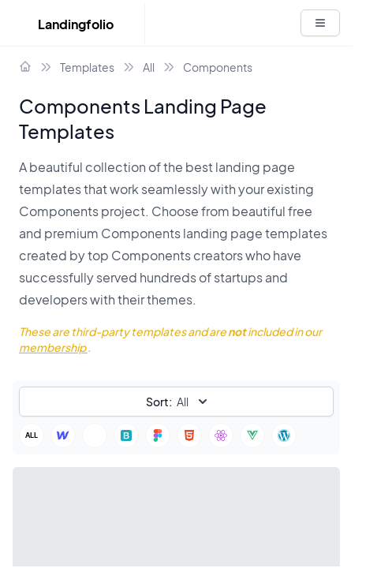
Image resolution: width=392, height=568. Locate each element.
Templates (87, 67)
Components (218, 67)
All (149, 67)
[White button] (320, 23)
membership (53, 347)
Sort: (159, 402)
